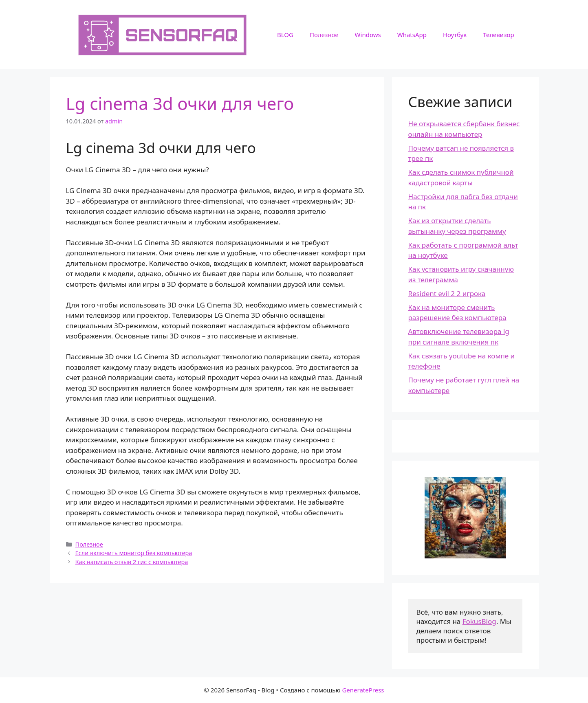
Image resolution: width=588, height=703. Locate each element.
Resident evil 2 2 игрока (447, 293)
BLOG (285, 35)
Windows (368, 35)
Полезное (324, 35)
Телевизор (498, 35)
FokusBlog (479, 621)
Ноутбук (455, 35)
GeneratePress (363, 690)
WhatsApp (412, 35)
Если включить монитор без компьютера (134, 553)
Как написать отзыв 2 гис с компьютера (132, 562)
